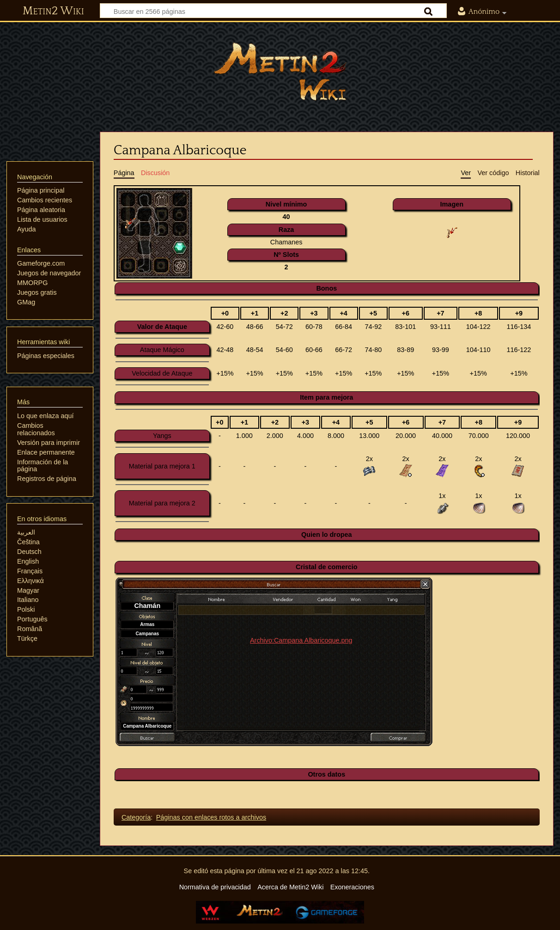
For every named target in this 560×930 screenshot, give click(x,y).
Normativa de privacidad (215, 887)
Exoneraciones (352, 887)
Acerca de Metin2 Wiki (290, 887)
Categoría (136, 817)
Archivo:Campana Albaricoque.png (301, 640)
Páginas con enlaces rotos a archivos (211, 817)
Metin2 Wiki (53, 11)
